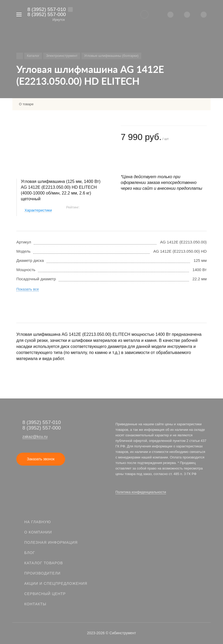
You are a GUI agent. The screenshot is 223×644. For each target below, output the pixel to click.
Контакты (35, 604)
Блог (30, 553)
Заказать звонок (41, 459)
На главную (38, 522)
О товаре (26, 104)
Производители (42, 573)
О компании (38, 532)
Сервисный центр (45, 594)
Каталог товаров (44, 563)
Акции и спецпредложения (56, 583)
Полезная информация (51, 542)
